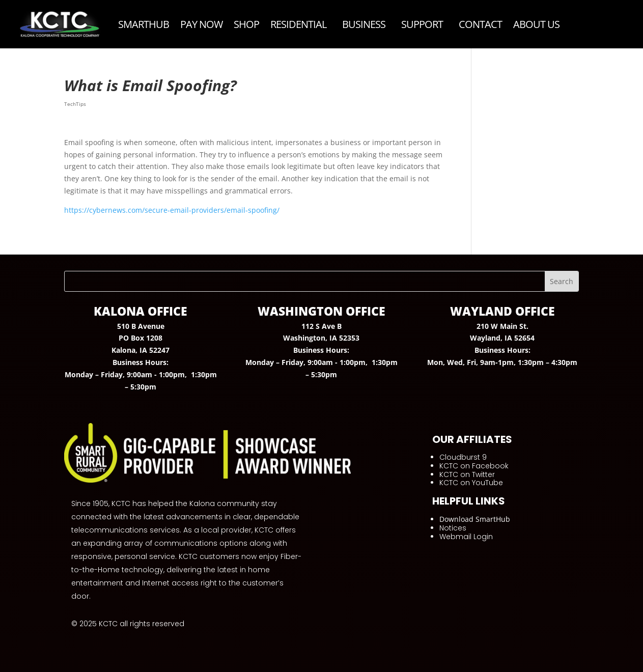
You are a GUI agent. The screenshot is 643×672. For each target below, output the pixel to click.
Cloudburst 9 (463, 457)
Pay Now (201, 24)
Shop (246, 24)
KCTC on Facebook (474, 466)
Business (364, 24)
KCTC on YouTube (471, 483)
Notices (453, 528)
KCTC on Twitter (467, 474)
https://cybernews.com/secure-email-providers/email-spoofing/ (172, 210)
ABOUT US (536, 24)
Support (422, 24)
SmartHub (144, 24)
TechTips (75, 104)
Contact (480, 24)
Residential (298, 24)
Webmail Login (466, 537)
